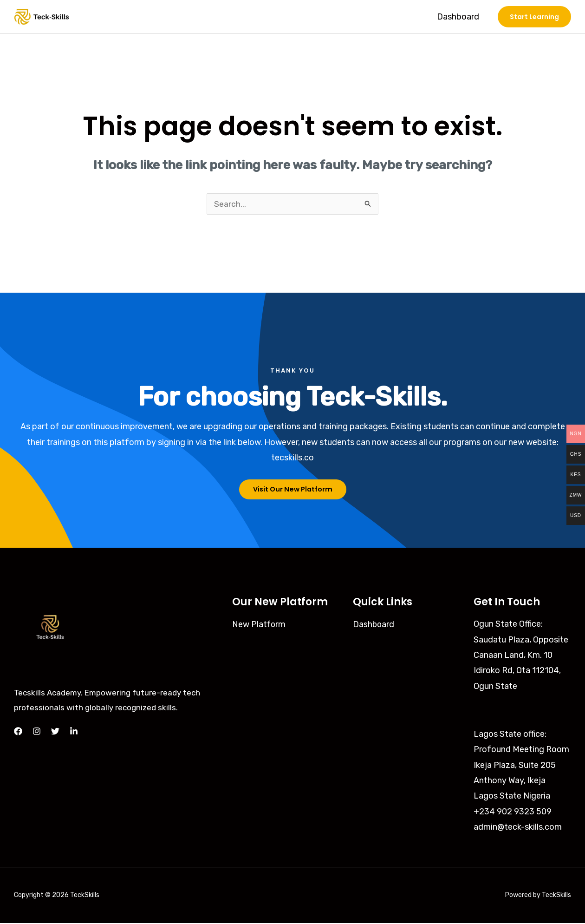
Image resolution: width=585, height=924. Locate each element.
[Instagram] (37, 733)
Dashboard (459, 17)
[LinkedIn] (74, 733)
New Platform (259, 625)
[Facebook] (18, 733)
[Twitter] (55, 733)
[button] (534, 17)
